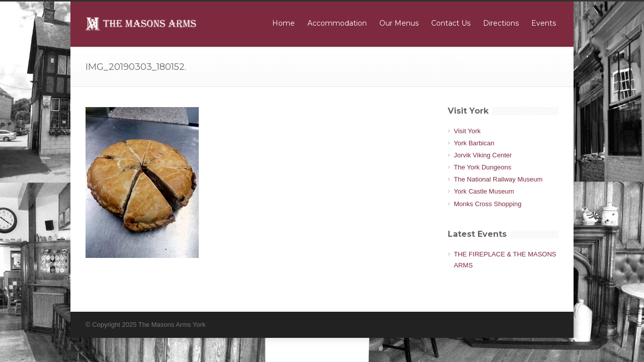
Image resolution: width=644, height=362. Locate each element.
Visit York (467, 131)
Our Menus (399, 23)
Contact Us (451, 23)
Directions (501, 23)
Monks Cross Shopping (488, 204)
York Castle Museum (484, 191)
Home (284, 23)
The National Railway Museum (498, 179)
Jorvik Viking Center (483, 155)
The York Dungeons (482, 167)
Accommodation (337, 23)
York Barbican (474, 143)
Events (544, 23)
